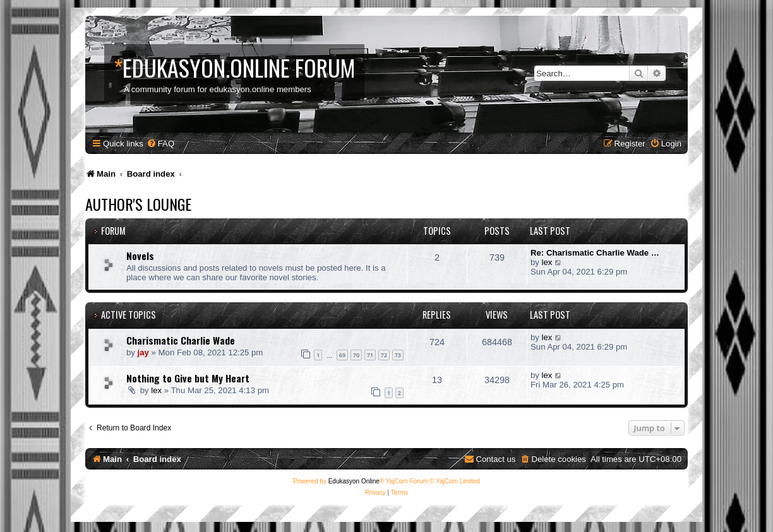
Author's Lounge (138, 204)
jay (143, 352)
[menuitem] (160, 144)
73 (398, 355)
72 (384, 355)
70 (356, 355)
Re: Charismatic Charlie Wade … (595, 253)
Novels (140, 256)
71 (370, 355)
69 (342, 355)
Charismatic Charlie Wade (181, 340)
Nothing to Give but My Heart (188, 378)
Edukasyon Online (354, 481)
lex (547, 262)
